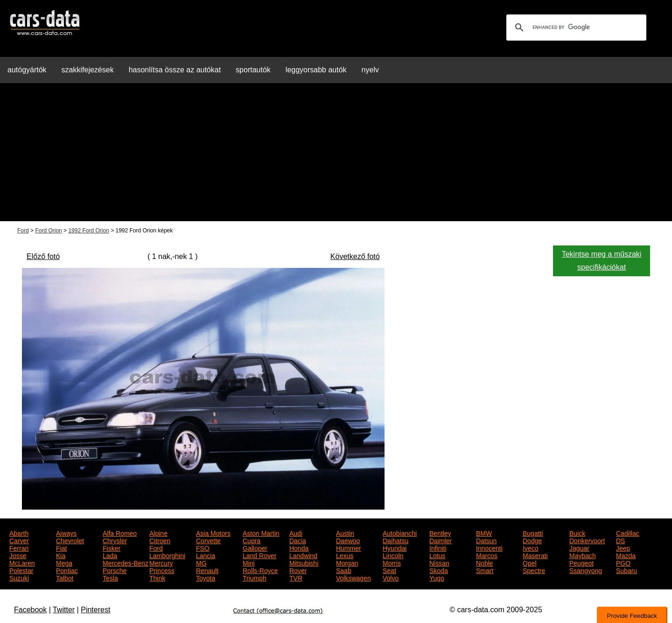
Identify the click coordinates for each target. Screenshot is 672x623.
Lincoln (393, 555)
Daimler (441, 540)
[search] (575, 28)
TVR (296, 577)
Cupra (252, 540)
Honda (299, 547)
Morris (392, 562)
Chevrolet (70, 540)
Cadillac (628, 532)
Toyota (206, 577)
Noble (485, 562)
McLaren (22, 562)
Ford (23, 231)
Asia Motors (213, 532)
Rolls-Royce (260, 570)
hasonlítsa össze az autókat (175, 70)
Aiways (66, 532)
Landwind (303, 555)
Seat (389, 570)
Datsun (486, 540)
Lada (110, 555)
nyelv (370, 70)
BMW (484, 532)
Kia (61, 555)
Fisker (112, 547)
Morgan (347, 562)
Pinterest (95, 610)
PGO (623, 562)
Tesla (110, 577)
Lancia (206, 555)
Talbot (65, 577)
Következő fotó (355, 256)
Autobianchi (400, 532)
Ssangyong (586, 570)
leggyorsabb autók (316, 70)
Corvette (208, 540)
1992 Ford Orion (88, 231)
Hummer (349, 547)
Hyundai (395, 547)
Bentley (440, 532)
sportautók (253, 70)
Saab (344, 570)
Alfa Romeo (120, 532)
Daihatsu (395, 540)
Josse (18, 555)
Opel (530, 562)
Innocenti (489, 547)
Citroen (160, 540)
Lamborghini (167, 555)
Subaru (626, 570)
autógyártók (27, 70)
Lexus (345, 555)
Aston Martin (261, 532)
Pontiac (67, 570)
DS (620, 540)
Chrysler (115, 540)
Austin (345, 532)
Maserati (535, 555)
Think (157, 577)
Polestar (21, 570)
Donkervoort (587, 540)
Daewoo (348, 540)
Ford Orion (48, 231)
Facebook (30, 610)
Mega (64, 562)
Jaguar (579, 547)
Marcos (487, 555)
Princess (162, 570)
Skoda (439, 570)
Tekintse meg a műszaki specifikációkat (602, 261)
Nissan (439, 562)
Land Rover (259, 555)
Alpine (158, 532)
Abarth (19, 532)
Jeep (623, 547)
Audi (296, 532)
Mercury (161, 562)
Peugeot (581, 562)
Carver (19, 540)
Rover (298, 570)
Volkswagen (353, 577)
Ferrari (19, 547)
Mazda (626, 555)
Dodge (532, 540)
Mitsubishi (304, 562)
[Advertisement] (336, 156)
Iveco (530, 547)
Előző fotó (43, 256)
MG (201, 562)
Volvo (391, 577)
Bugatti (533, 532)
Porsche (115, 570)
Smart (485, 570)
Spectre (534, 570)
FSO (203, 547)
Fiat (61, 547)
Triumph (255, 577)
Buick (577, 532)
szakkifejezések (88, 70)
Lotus (437, 555)
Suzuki (19, 577)
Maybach (583, 555)
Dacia (298, 540)
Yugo (437, 577)
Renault (207, 570)
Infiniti (438, 547)
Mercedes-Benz (126, 562)
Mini (249, 562)
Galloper (255, 547)
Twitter (64, 610)
